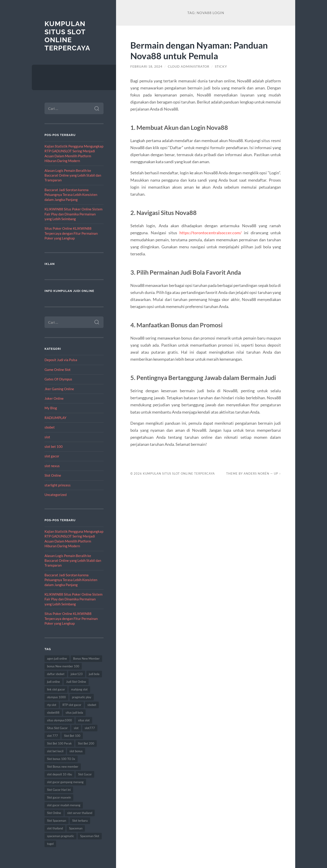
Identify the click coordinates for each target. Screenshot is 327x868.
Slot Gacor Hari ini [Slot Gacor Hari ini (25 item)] (59, 790)
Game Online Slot (58, 370)
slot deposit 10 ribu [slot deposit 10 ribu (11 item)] (59, 774)
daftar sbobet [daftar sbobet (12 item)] (56, 674)
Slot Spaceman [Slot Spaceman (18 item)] (57, 821)
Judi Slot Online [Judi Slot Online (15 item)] (76, 682)
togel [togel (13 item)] (50, 844)
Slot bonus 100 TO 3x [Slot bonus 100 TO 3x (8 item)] (61, 759)
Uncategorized (56, 495)
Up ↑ (277, 473)
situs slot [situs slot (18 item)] (84, 720)
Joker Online (54, 398)
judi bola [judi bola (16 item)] (94, 674)
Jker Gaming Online (59, 389)
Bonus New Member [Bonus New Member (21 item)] (86, 658)
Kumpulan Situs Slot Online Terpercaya (67, 36)
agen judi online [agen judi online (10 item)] (57, 658)
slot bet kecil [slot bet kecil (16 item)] (55, 751)
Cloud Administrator (189, 67)
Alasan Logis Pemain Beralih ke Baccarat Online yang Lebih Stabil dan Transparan (73, 175)
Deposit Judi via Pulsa (61, 360)
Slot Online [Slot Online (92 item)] (54, 813)
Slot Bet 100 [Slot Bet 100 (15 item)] (72, 736)
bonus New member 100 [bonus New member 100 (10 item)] (63, 666)
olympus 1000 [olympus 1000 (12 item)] (56, 697)
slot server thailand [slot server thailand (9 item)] (80, 813)
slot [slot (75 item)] (76, 728)
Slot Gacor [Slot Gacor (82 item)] (85, 774)
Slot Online (53, 475)
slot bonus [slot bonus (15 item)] (76, 751)
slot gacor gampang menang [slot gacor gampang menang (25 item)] (65, 782)
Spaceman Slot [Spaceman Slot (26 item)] (90, 836)
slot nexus (52, 466)
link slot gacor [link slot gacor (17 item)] (56, 689)
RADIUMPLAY (55, 418)
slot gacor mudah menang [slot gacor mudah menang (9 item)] (64, 805)
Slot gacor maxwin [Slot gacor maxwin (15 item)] (59, 797)
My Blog (51, 408)
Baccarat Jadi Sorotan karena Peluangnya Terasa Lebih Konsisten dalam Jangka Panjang (71, 195)
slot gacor (52, 456)
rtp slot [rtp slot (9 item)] (52, 705)
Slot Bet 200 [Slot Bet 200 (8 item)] (86, 743)
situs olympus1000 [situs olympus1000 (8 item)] (59, 720)
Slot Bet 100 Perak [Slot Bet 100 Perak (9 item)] (59, 743)
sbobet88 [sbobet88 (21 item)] (53, 713)
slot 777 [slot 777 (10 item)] (52, 736)
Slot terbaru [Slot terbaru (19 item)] (80, 821)
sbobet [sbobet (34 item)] (92, 705)
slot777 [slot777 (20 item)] (90, 728)
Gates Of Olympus (58, 379)
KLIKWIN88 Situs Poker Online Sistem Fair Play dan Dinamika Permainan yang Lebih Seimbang (73, 214)
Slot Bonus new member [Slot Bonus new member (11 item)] (63, 767)
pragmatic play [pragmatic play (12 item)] (82, 697)
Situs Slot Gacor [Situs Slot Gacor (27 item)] (57, 728)
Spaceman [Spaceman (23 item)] (76, 828)
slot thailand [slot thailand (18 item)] (55, 828)
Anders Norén (256, 473)
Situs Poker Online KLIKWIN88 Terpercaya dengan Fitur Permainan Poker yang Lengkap (71, 233)
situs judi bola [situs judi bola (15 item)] (74, 713)
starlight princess (58, 485)
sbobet (50, 427)
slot (47, 437)
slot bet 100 (54, 446)
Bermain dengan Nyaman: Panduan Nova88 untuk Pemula (199, 50)
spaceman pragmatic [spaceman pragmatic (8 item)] (61, 836)
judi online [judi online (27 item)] (53, 682)
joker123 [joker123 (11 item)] (77, 674)
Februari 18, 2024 (146, 67)
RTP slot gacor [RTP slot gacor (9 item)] (72, 705)
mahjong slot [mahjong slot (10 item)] (79, 689)
